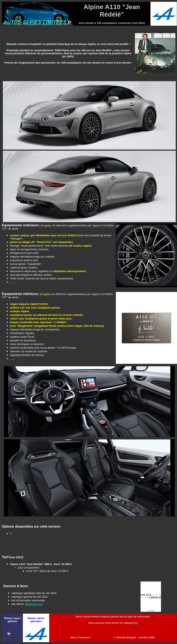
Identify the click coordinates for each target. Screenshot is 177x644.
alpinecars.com (34, 604)
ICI (136, 623)
